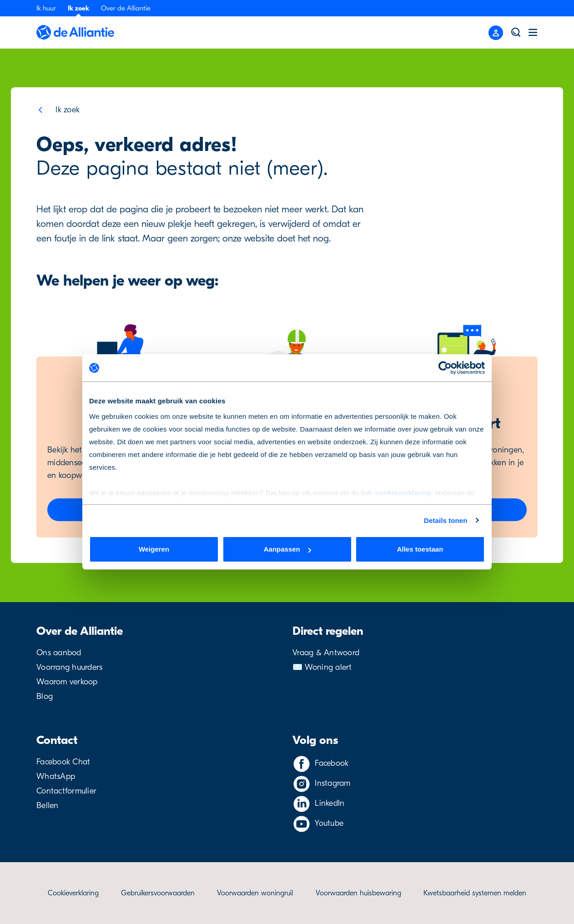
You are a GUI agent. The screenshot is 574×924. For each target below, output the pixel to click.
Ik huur (46, 8)
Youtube (329, 823)
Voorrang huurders (69, 667)
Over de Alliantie (126, 8)
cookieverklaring (403, 493)
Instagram (332, 783)
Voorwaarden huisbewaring (358, 893)
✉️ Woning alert (322, 667)
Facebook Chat (63, 762)
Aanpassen (287, 549)
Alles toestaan (420, 549)
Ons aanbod (59, 653)
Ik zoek (78, 8)
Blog (45, 696)
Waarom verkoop (67, 682)
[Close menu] (496, 33)
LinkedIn (330, 803)
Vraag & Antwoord (326, 653)
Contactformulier (66, 791)
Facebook (332, 763)
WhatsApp (56, 776)
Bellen (48, 806)
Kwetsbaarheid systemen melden (475, 893)
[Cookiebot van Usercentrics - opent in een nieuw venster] (445, 368)
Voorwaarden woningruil (255, 893)
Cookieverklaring (73, 893)
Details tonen (446, 520)
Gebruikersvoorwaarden (158, 893)
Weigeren (154, 549)
